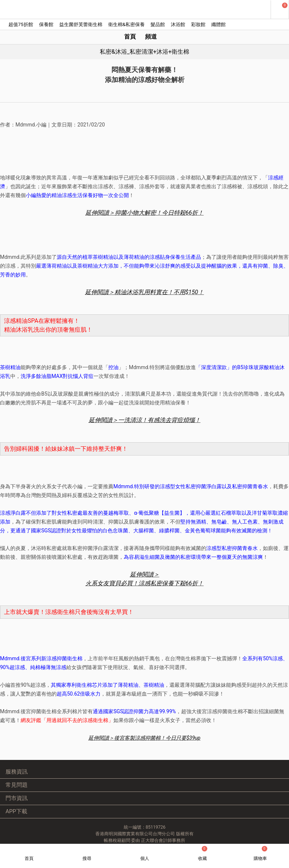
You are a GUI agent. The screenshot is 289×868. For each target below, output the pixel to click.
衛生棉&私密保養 (126, 24)
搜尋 (87, 858)
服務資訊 (17, 772)
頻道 (151, 37)
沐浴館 (178, 24)
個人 (145, 858)
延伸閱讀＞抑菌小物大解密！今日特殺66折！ (144, 213)
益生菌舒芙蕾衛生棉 (81, 24)
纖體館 (218, 24)
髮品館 (158, 24)
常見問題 (17, 785)
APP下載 (16, 811)
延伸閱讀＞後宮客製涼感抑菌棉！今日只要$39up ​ (144, 738)
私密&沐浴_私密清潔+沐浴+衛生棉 (144, 52)
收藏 (203, 853)
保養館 (46, 24)
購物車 (260, 853)
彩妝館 (198, 24)
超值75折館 (21, 24)
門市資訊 (17, 798)
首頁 (130, 37)
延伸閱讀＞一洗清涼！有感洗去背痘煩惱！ (145, 420)
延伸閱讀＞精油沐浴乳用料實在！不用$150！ (144, 292)
